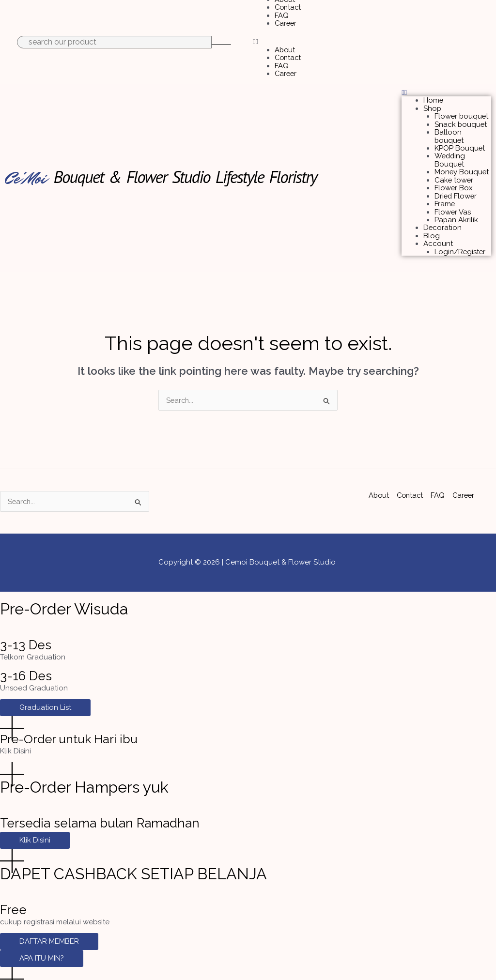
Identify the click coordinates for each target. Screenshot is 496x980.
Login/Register (460, 238)
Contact (289, 6)
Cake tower (454, 171)
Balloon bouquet (449, 130)
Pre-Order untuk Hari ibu (72, 726)
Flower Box (454, 178)
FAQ (282, 14)
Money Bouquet (462, 163)
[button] (372, 40)
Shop (433, 104)
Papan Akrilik (457, 208)
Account (438, 230)
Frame (445, 193)
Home (434, 96)
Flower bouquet (462, 111)
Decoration (443, 215)
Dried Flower (456, 186)
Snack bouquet (461, 119)
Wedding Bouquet (450, 152)
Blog (432, 223)
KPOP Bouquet (460, 141)
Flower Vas (453, 201)
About (285, 47)
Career (286, 21)
